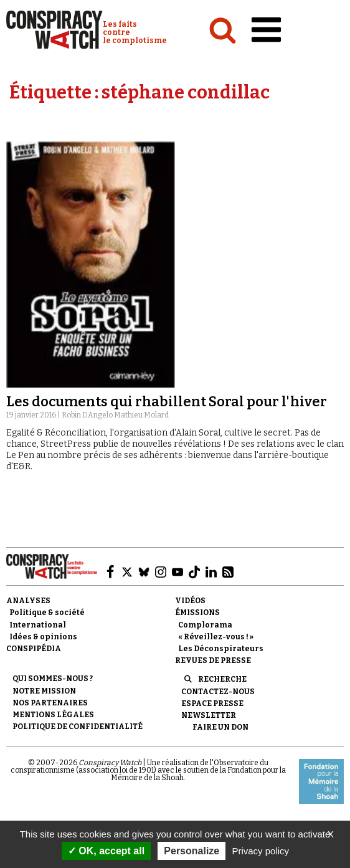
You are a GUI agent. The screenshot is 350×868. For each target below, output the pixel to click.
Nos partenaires (50, 703)
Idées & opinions (43, 637)
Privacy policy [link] (260, 851)
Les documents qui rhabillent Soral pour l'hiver (167, 402)
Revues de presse (213, 661)
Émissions (197, 613)
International (38, 625)
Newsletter (209, 715)
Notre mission (44, 691)
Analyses (28, 601)
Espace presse (212, 703)
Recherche (222, 679)
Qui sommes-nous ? (53, 679)
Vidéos (190, 601)
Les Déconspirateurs (221, 649)
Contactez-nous (218, 692)
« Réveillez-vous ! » (216, 637)
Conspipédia (34, 649)
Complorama (205, 625)
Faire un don (220, 727)
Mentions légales (53, 715)
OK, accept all (106, 851)
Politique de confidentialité (78, 727)
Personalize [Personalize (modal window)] (192, 851)
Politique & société (47, 613)
